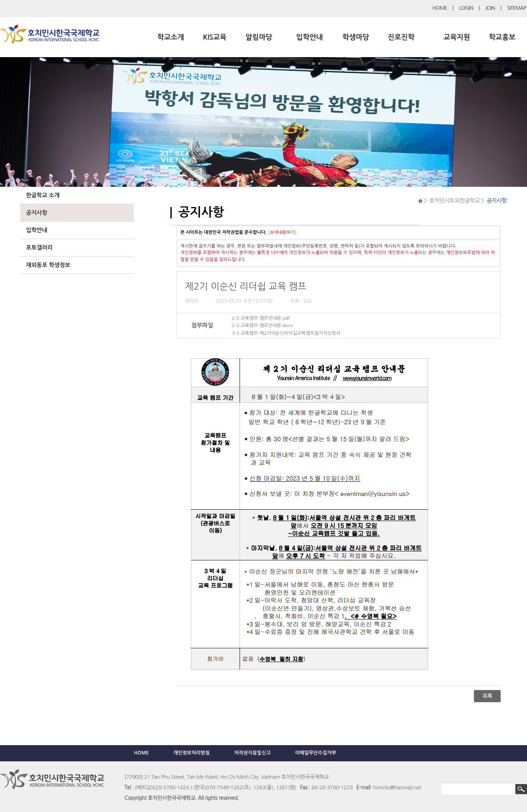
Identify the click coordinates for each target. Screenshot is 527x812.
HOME (440, 8)
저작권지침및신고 (252, 753)
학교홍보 (502, 37)
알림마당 (259, 37)
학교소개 (171, 37)
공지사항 (37, 213)
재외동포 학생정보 (48, 265)
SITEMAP (517, 8)
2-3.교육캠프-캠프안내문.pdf (261, 318)
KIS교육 (215, 37)
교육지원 (457, 37)
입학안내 (310, 37)
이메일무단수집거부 (316, 753)
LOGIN (466, 8)
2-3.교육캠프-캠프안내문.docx (262, 325)
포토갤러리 (39, 248)
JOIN (490, 8)
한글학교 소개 (43, 195)
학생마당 (356, 37)
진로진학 (401, 37)
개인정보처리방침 (191, 753)
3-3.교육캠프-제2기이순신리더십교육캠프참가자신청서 (286, 333)
